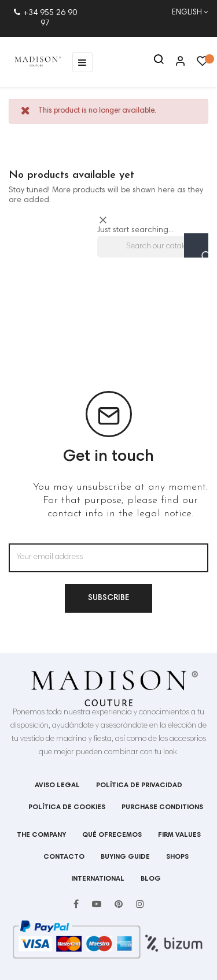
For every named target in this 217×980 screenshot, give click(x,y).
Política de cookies (67, 807)
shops (177, 857)
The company (41, 835)
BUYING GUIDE (125, 857)
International (98, 879)
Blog (151, 879)
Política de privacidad (139, 785)
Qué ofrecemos (112, 835)
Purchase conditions (162, 807)
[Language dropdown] (184, 13)
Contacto (64, 857)
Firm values (179, 835)
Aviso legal (57, 785)
